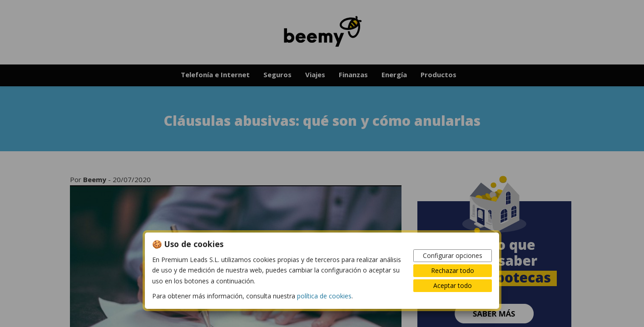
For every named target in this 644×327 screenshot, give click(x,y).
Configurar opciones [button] (453, 255)
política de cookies (324, 296)
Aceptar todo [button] (453, 285)
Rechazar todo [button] (453, 270)
